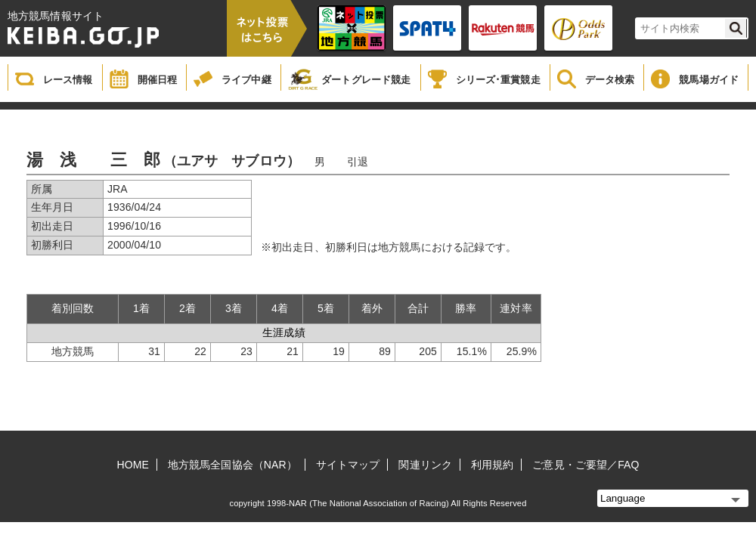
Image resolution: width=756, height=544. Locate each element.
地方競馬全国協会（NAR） (232, 465)
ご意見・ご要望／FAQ (586, 465)
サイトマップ (348, 465)
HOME (133, 465)
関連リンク (425, 465)
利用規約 (492, 465)
